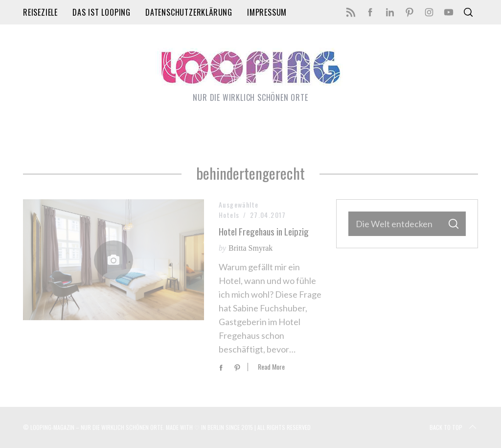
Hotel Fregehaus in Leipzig (264, 231)
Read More (271, 367)
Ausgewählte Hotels (239, 210)
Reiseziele (40, 12)
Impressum (267, 12)
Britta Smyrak (250, 248)
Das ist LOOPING (102, 12)
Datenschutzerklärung (189, 12)
